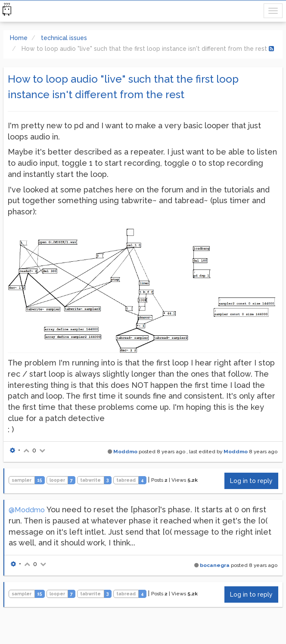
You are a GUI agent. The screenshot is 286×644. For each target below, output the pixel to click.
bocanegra (215, 565)
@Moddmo (27, 510)
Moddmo (125, 452)
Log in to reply (251, 481)
